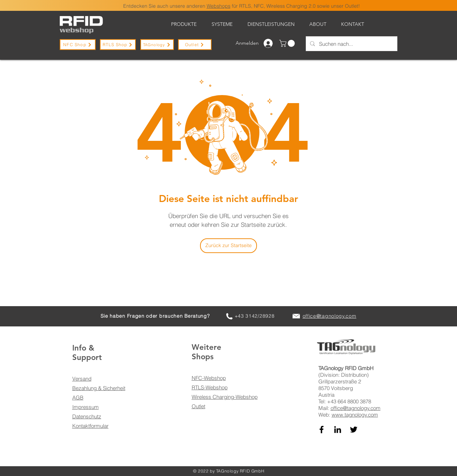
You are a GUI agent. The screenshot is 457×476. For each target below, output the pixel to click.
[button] (288, 43)
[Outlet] (195, 45)
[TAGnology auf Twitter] (354, 430)
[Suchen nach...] (351, 44)
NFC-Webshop (209, 378)
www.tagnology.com (355, 415)
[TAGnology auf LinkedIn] (338, 430)
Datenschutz (87, 416)
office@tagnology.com (356, 408)
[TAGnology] (157, 45)
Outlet (198, 406)
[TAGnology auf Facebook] (322, 430)
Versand (82, 379)
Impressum (86, 407)
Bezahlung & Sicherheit (99, 388)
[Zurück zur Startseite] (228, 246)
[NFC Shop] (78, 45)
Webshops (219, 6)
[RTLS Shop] (118, 45)
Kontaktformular (90, 426)
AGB (78, 398)
